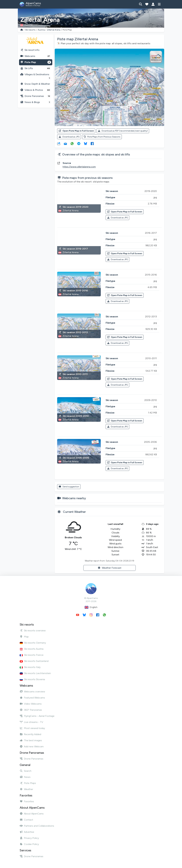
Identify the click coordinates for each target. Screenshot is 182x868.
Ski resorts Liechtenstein (35, 673)
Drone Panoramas (36, 96)
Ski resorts (30, 30)
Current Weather (74, 512)
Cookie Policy (29, 844)
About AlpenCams (32, 814)
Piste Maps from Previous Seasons (102, 137)
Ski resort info (30, 50)
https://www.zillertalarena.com (79, 167)
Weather (26, 789)
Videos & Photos (36, 90)
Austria (41, 30)
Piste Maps (28, 783)
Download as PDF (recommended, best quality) (123, 131)
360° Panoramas (31, 710)
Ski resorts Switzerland (34, 661)
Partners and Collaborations (37, 826)
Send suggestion (69, 487)
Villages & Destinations (36, 76)
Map (24, 637)
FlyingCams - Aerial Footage (37, 716)
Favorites (27, 801)
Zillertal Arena (54, 30)
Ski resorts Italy (30, 667)
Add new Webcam (32, 746)
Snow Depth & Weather (35, 84)
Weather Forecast (109, 568)
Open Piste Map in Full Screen (76, 131)
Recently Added (30, 734)
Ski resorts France (32, 655)
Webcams (36, 56)
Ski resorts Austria (32, 649)
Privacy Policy (29, 838)
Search (26, 771)
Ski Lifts (36, 68)
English (91, 607)
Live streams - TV (31, 722)
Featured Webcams (32, 698)
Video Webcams (31, 704)
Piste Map (36, 62)
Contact (26, 820)
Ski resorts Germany (33, 643)
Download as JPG (69, 137)
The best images (31, 740)
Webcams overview (32, 692)
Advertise (27, 832)
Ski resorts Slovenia (32, 679)
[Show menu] (159, 4)
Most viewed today (32, 728)
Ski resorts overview (33, 631)
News (25, 777)
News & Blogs (36, 102)
